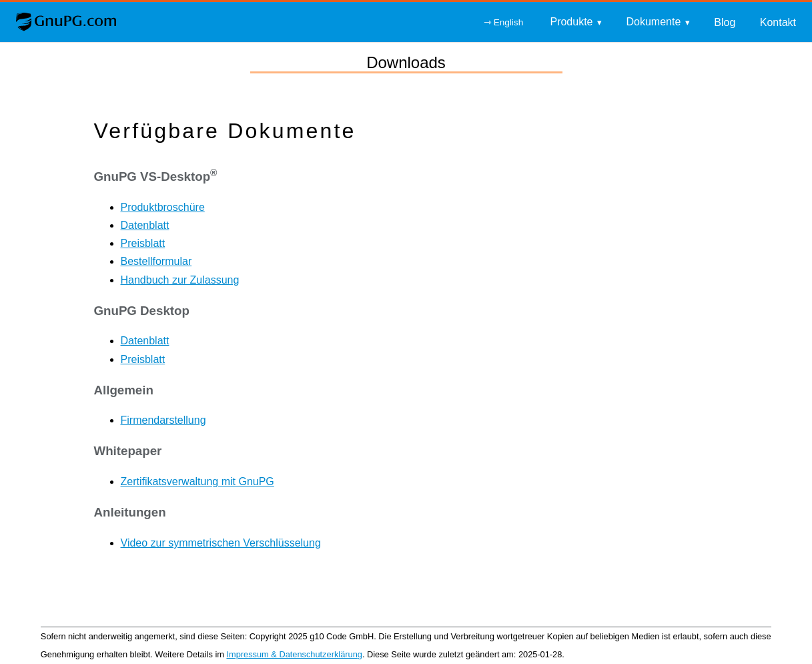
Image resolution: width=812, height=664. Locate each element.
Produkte (571, 22)
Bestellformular (156, 261)
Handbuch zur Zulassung (180, 280)
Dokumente (653, 22)
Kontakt (778, 22)
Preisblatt (143, 243)
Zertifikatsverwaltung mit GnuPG (197, 481)
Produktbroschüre (163, 207)
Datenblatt (145, 225)
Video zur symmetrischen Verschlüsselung (221, 543)
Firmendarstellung (163, 420)
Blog (725, 22)
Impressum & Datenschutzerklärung (294, 654)
